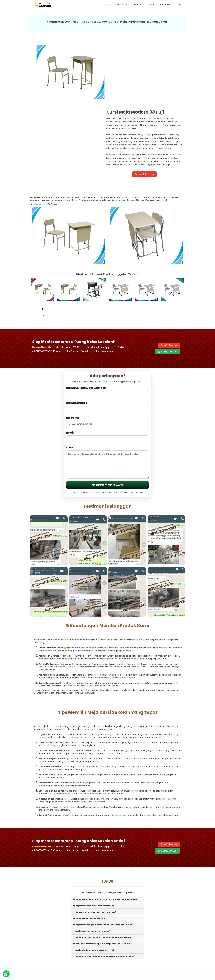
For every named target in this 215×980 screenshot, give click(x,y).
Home (106, 5)
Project (137, 5)
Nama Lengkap (107, 351)
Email (107, 381)
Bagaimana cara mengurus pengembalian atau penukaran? (103, 881)
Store (178, 5)
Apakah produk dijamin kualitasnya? (92, 875)
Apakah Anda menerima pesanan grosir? (94, 894)
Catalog (120, 5)
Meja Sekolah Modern (111, 976)
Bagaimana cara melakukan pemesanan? (94, 850)
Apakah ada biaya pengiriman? (89, 862)
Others (151, 5)
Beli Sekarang (146, 117)
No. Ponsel (107, 366)
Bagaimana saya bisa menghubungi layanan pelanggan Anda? (104, 900)
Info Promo (169, 289)
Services (165, 5)
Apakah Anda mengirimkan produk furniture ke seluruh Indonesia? (106, 843)
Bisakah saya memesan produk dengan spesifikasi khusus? (102, 888)
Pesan (107, 406)
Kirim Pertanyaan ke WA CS (107, 429)
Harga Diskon (167, 296)
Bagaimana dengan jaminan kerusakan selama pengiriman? (103, 869)
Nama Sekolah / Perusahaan (107, 336)
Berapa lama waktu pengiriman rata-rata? (95, 856)
